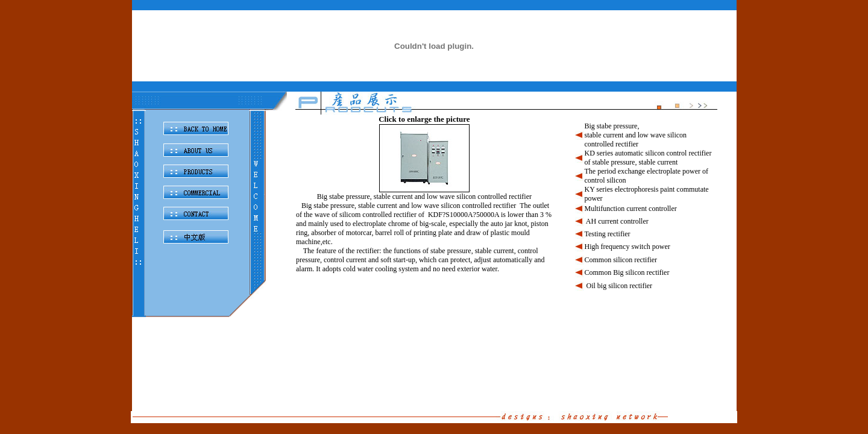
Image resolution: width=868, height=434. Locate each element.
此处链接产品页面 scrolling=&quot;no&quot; (506, 253)
